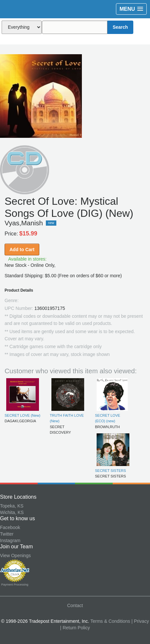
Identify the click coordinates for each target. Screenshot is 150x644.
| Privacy (140, 621)
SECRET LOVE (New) (22, 415)
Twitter (7, 534)
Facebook (10, 527)
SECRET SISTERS (111, 471)
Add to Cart (22, 250)
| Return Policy (75, 628)
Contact (75, 605)
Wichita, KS (12, 512)
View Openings (15, 555)
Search (120, 27)
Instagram (10, 540)
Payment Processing (15, 585)
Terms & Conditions (110, 621)
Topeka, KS (12, 506)
